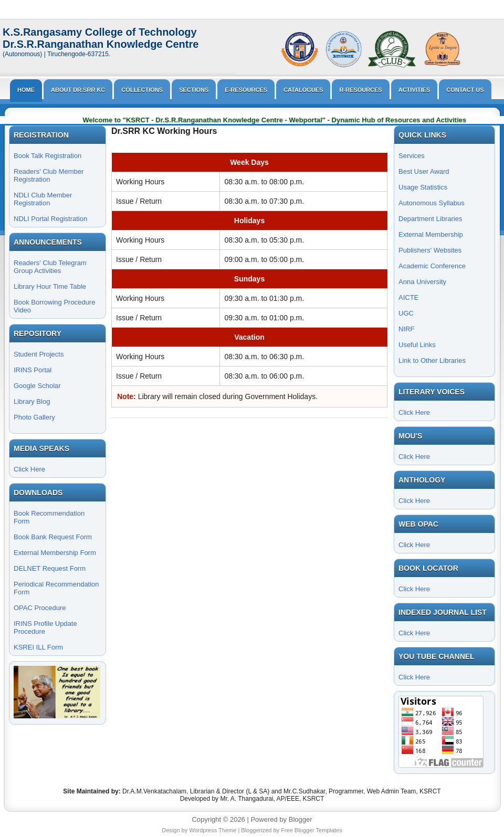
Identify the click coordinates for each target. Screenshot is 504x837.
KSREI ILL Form (38, 647)
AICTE (408, 297)
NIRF (406, 329)
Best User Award (424, 171)
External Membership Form (55, 553)
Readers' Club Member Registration (49, 175)
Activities (414, 90)
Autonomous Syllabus (432, 203)
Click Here (29, 469)
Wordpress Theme (213, 830)
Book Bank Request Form (53, 537)
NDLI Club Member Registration (43, 199)
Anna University (422, 282)
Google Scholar (37, 386)
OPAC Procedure (40, 608)
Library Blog (32, 401)
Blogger (301, 819)
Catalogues (303, 90)
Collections (142, 90)
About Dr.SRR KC (78, 90)
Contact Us (465, 90)
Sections (194, 90)
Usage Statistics (423, 187)
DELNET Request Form (50, 568)
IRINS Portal (33, 370)
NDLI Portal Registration (50, 219)
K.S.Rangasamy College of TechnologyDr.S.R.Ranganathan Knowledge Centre (101, 38)
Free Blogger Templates (312, 830)
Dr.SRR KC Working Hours (164, 131)
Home (26, 90)
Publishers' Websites (430, 250)
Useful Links (417, 345)
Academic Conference (432, 266)
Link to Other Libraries (432, 360)
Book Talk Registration (48, 156)
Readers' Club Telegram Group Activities (50, 267)
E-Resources (246, 90)
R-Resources (360, 90)
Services (412, 156)
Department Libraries (430, 219)
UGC (406, 313)
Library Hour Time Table (50, 286)
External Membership (431, 234)
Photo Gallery (34, 417)
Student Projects (39, 354)
